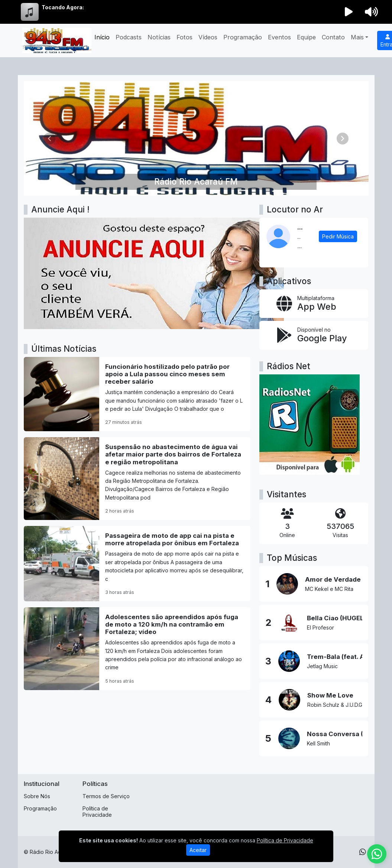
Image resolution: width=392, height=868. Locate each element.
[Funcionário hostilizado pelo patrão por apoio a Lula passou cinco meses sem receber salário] (137, 394)
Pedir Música (338, 236)
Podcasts (129, 37)
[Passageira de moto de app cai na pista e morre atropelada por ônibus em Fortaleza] (137, 564)
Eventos (279, 37)
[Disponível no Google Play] (314, 335)
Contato (333, 37)
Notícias (159, 37)
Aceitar (198, 850)
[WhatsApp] (363, 852)
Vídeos (208, 37)
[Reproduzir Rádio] (349, 12)
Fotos (184, 37)
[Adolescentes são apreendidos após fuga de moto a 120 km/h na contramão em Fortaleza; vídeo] (137, 649)
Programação (243, 37)
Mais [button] (357, 37)
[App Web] (314, 304)
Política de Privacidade (97, 812)
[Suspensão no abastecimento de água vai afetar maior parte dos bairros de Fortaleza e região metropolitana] (137, 479)
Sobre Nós (37, 796)
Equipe (306, 37)
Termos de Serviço (106, 796)
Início (102, 37)
